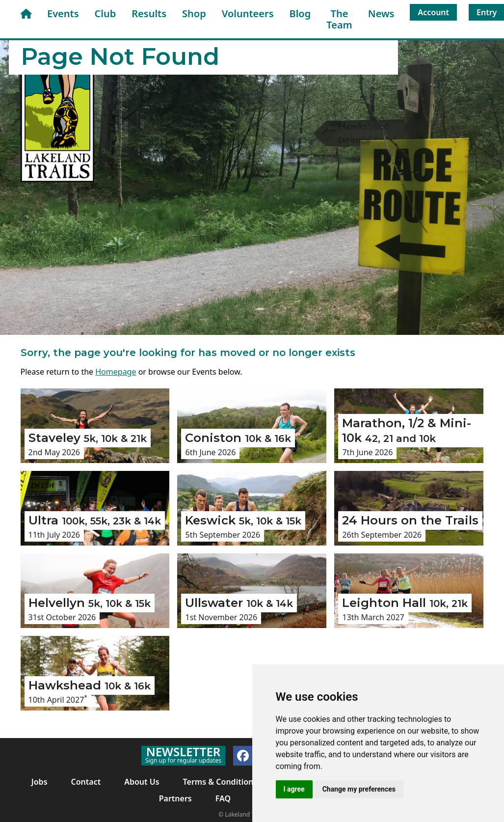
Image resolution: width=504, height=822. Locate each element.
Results (149, 14)
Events (63, 14)
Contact (86, 782)
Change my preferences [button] (359, 789)
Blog (300, 14)
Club (106, 14)
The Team (339, 19)
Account (433, 12)
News (381, 14)
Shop (194, 14)
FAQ (223, 798)
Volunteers (248, 14)
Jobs (40, 782)
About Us (142, 782)
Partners (175, 798)
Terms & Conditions (220, 782)
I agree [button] (294, 789)
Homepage (116, 372)
